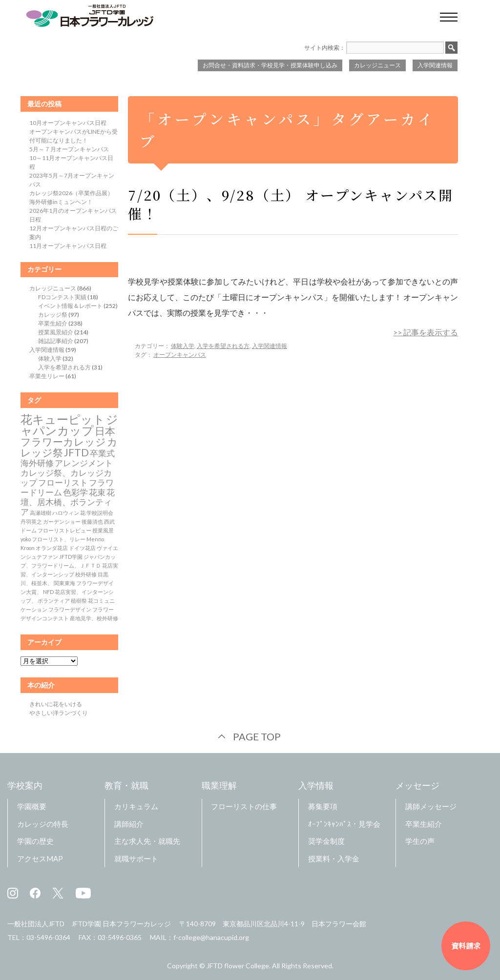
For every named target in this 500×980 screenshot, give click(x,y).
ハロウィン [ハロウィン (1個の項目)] (66, 513)
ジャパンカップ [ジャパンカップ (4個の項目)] (69, 425)
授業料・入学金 (334, 858)
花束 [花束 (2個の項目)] (97, 492)
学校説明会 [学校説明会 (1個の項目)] (100, 513)
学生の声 (420, 841)
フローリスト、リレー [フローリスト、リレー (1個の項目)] (59, 539)
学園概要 (32, 806)
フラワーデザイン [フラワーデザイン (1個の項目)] (70, 609)
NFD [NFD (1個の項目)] (48, 592)
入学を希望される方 (223, 346)
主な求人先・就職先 (147, 841)
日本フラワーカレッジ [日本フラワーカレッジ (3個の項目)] (68, 436)
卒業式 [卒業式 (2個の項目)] (102, 453)
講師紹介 (129, 824)
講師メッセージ (431, 806)
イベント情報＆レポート (70, 306)
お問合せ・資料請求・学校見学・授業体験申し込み (270, 65)
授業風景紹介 (56, 332)
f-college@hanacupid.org (211, 937)
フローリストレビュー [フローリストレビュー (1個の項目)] (64, 530)
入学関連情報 (435, 65)
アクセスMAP (40, 858)
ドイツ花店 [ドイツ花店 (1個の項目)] (82, 548)
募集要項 (323, 806)
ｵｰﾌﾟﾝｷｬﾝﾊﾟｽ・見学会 (344, 824)
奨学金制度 (326, 841)
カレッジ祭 (53, 315)
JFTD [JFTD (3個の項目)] (76, 452)
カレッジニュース (377, 65)
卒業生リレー (47, 376)
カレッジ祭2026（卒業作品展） (71, 193)
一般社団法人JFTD (36, 924)
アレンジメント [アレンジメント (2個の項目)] (84, 463)
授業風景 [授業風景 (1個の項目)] (103, 530)
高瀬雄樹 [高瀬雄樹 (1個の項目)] (41, 513)
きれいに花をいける (56, 704)
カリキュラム (136, 806)
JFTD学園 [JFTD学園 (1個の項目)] (71, 557)
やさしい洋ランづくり (59, 713)
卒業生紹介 (53, 323)
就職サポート (136, 858)
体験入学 (183, 346)
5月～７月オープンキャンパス (69, 149)
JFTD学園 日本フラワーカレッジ (121, 924)
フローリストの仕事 (244, 806)
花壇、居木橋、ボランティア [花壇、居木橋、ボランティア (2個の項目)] (68, 502)
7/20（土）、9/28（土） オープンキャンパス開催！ (291, 204)
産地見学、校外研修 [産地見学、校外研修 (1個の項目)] (94, 618)
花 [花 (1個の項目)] (83, 513)
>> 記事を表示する (426, 332)
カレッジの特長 (43, 824)
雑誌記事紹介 (56, 341)
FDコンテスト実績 (62, 297)
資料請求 (466, 946)
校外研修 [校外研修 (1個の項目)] (86, 574)
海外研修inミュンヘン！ (61, 202)
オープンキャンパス (180, 355)
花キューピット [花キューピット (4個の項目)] (63, 419)
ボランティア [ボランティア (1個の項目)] (54, 601)
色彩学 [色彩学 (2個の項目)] (75, 492)
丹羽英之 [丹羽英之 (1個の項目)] (31, 521)
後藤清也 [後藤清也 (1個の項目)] (92, 521)
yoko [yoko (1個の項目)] (26, 539)
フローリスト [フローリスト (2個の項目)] (63, 483)
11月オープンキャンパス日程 (68, 246)
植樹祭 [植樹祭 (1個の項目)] (79, 601)
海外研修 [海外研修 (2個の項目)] (37, 463)
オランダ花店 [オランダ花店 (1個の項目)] (52, 548)
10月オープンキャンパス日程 (68, 123)
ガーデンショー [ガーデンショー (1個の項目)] (62, 521)
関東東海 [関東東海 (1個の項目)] (64, 583)
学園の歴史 (35, 841)
